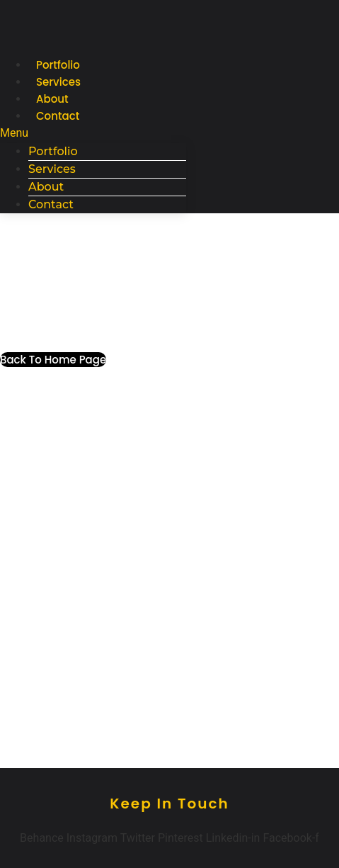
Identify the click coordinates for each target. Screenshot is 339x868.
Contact (58, 116)
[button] (93, 133)
